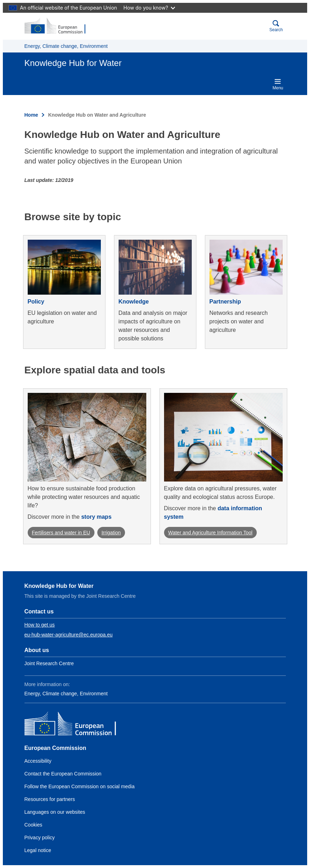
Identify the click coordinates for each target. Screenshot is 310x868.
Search (276, 26)
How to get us (40, 625)
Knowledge (134, 302)
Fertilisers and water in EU (61, 533)
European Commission (55, 748)
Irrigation (111, 533)
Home (31, 115)
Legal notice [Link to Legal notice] (38, 850)
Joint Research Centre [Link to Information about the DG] (49, 663)
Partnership (225, 302)
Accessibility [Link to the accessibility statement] (38, 761)
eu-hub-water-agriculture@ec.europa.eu (69, 635)
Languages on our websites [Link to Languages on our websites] (55, 812)
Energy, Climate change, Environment (66, 46)
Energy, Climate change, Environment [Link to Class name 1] (66, 694)
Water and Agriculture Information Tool (210, 533)
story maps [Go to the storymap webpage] (96, 517)
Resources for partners (50, 799)
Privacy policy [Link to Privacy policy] (40, 838)
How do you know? (149, 8)
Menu (278, 84)
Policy (36, 302)
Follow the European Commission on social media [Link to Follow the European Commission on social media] (80, 786)
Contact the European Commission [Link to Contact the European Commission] (63, 774)
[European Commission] (59, 26)
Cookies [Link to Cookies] (34, 825)
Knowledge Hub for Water (59, 586)
